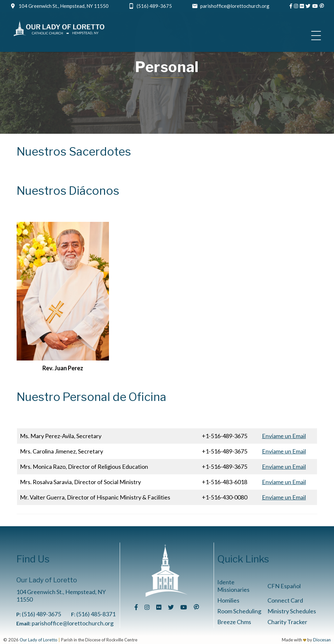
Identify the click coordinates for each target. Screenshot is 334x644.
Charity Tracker (287, 622)
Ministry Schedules (292, 611)
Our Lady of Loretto (38, 640)
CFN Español (284, 586)
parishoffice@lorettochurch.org (235, 6)
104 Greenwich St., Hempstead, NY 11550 (64, 6)
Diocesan (322, 640)
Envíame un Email (284, 436)
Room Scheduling (239, 611)
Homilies (228, 600)
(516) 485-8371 (96, 614)
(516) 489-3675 (154, 6)
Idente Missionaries (233, 586)
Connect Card (285, 600)
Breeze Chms (234, 622)
